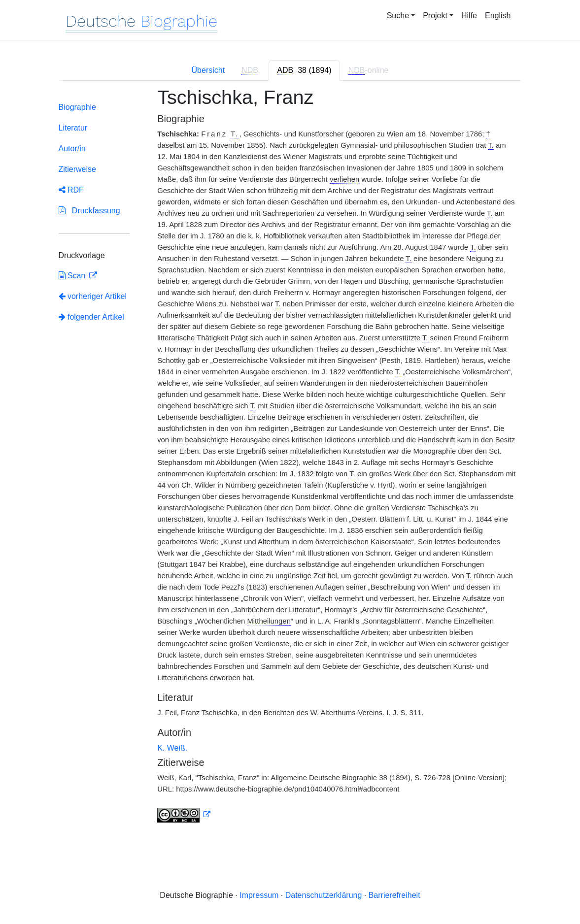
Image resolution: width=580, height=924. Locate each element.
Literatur (73, 128)
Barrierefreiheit (394, 895)
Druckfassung (89, 211)
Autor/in (72, 148)
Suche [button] (398, 16)
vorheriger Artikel (93, 296)
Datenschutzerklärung (324, 895)
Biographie (78, 107)
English (498, 16)
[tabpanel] (290, 461)
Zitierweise (77, 169)
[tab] (304, 70)
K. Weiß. (172, 748)
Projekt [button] (435, 16)
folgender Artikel (91, 317)
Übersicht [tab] (208, 70)
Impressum (259, 895)
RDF (71, 190)
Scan (73, 276)
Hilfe (469, 16)
